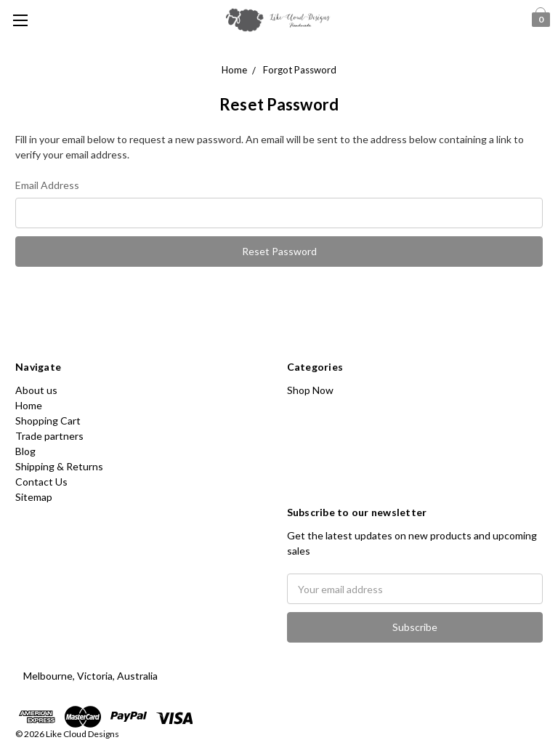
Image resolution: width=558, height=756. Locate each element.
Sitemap (34, 497)
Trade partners (49, 436)
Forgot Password (300, 70)
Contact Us (41, 482)
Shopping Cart (48, 421)
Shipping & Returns (59, 466)
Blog (25, 451)
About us (36, 390)
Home (234, 70)
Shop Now (310, 390)
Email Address (47, 185)
